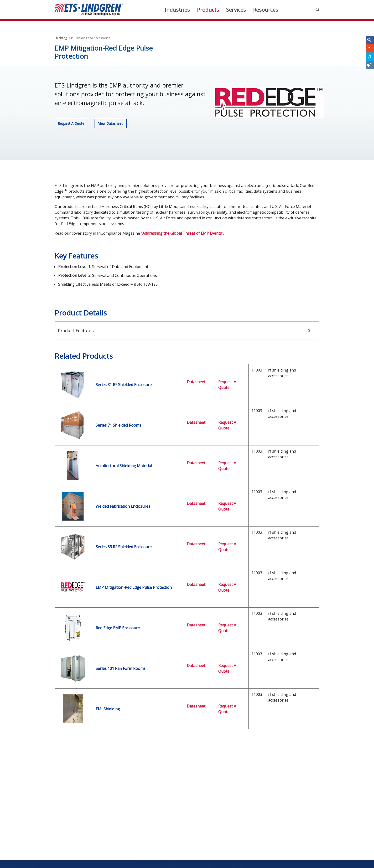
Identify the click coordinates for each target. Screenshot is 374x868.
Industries (177, 10)
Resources (266, 10)
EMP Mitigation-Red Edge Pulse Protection (134, 587)
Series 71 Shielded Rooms (118, 425)
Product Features (76, 331)
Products (208, 10)
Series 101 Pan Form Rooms (121, 668)
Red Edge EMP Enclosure (118, 628)
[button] (317, 10)
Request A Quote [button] (71, 123)
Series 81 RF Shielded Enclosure (124, 385)
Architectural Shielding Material (124, 466)
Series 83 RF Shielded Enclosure (124, 547)
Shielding (61, 38)
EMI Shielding (108, 709)
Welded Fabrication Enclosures (123, 506)
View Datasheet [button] (110, 123)
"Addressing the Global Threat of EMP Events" (182, 233)
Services (236, 10)
